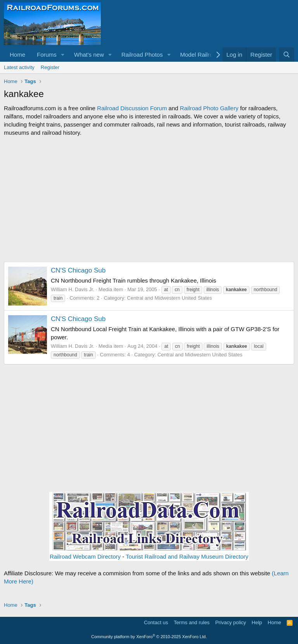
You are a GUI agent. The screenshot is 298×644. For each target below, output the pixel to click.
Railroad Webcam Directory (85, 556)
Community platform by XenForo (149, 637)
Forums (47, 55)
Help (257, 622)
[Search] (287, 55)
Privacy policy (231, 622)
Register (50, 67)
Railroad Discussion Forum (132, 108)
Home (17, 55)
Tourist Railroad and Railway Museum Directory (187, 556)
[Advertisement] (149, 199)
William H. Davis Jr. (73, 289)
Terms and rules (192, 622)
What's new (89, 55)
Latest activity (19, 67)
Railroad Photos (142, 55)
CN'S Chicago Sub (78, 270)
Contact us (156, 622)
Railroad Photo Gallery (209, 108)
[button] (63, 55)
